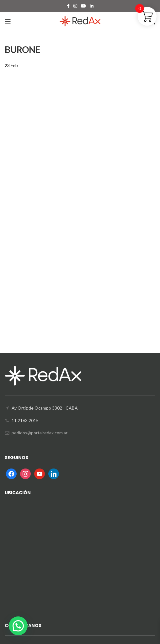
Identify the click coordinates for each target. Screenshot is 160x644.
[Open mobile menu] (8, 21)
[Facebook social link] (68, 6)
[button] (18, 626)
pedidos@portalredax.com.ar (40, 433)
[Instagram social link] (75, 6)
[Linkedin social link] (92, 6)
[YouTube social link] (83, 6)
